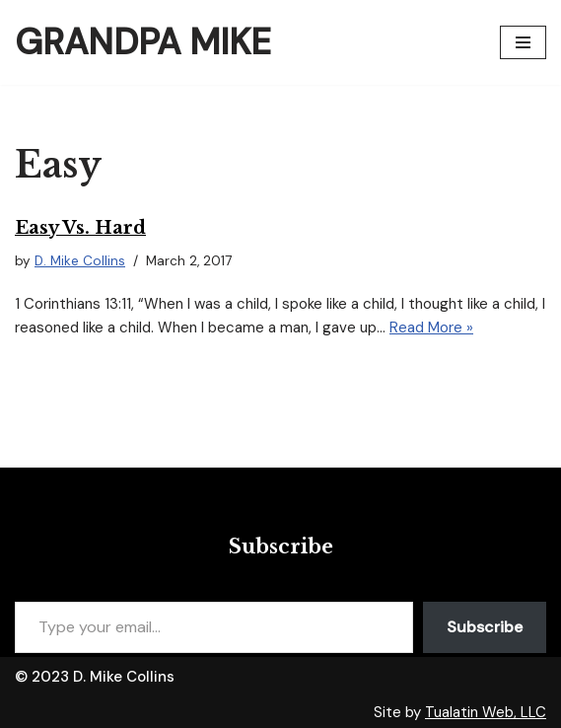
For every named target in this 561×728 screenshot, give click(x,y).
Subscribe (485, 627)
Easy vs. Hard (80, 228)
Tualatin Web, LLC (486, 712)
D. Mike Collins (80, 261)
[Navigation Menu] (523, 42)
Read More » (431, 328)
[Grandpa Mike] (143, 42)
